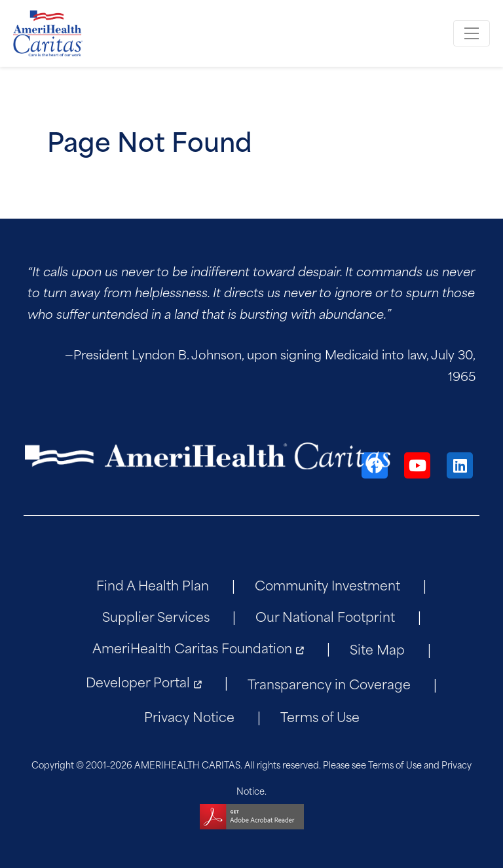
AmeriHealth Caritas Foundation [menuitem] (192, 647)
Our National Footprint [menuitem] (325, 616)
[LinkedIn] (460, 465)
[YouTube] (417, 465)
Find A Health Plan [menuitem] (153, 584)
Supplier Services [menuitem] (156, 616)
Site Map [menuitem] (377, 648)
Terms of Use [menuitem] (320, 716)
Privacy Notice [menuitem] (189, 716)
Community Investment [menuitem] (327, 584)
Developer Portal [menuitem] (138, 681)
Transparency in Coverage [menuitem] (329, 683)
